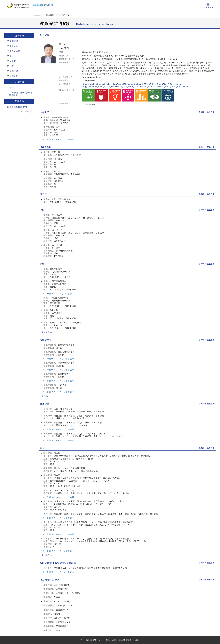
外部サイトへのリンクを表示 (59, 139)
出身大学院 (15, 51)
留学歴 (13, 61)
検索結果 (50, 15)
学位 (12, 56)
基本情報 (14, 41)
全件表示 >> (47, 332)
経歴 (12, 66)
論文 (12, 88)
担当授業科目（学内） (20, 107)
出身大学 (14, 46)
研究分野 (14, 76)
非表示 (210, 112)
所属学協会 (15, 71)
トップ (37, 15)
